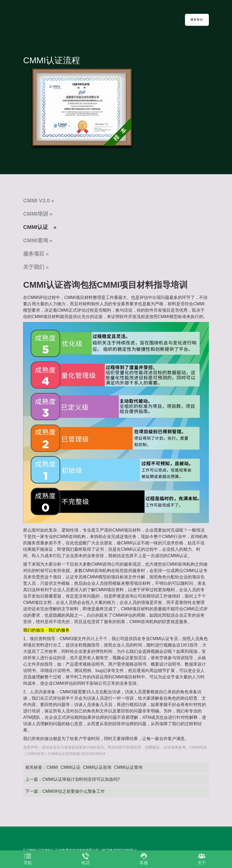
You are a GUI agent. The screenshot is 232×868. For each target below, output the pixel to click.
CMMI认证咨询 (97, 767)
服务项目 (34, 254)
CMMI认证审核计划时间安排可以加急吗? (81, 779)
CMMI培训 (35, 214)
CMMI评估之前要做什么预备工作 (73, 791)
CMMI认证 (35, 227)
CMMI (52, 767)
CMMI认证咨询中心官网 (49, 19)
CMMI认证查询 (128, 767)
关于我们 (34, 267)
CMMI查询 (35, 240)
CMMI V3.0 (36, 201)
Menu (197, 20)
